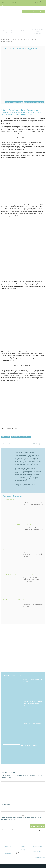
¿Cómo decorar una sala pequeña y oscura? (38, 847)
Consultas (23, 847)
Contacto (8, 850)
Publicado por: (20, 452)
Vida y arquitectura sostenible (14, 102)
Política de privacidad (19, 866)
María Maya (29, 452)
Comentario (5, 780)
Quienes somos (8, 847)
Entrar (8, 5)
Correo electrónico (7, 804)
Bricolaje (23, 850)
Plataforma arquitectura (12, 428)
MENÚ (38, 2)
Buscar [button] (24, 12)
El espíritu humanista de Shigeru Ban (20, 48)
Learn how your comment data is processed (33, 830)
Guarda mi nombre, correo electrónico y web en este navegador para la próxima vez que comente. (21, 819)
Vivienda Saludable (5, 39)
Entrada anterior (8, 444)
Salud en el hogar (16, 39)
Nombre (4, 799)
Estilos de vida (27, 39)
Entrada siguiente (38, 444)
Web (2, 810)
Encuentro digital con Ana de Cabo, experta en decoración (38, 857)
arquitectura (6, 437)
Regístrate (3, 5)
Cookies (30, 866)
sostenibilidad (26, 437)
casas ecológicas (16, 437)
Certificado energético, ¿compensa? (38, 852)
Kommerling (8, 853)
